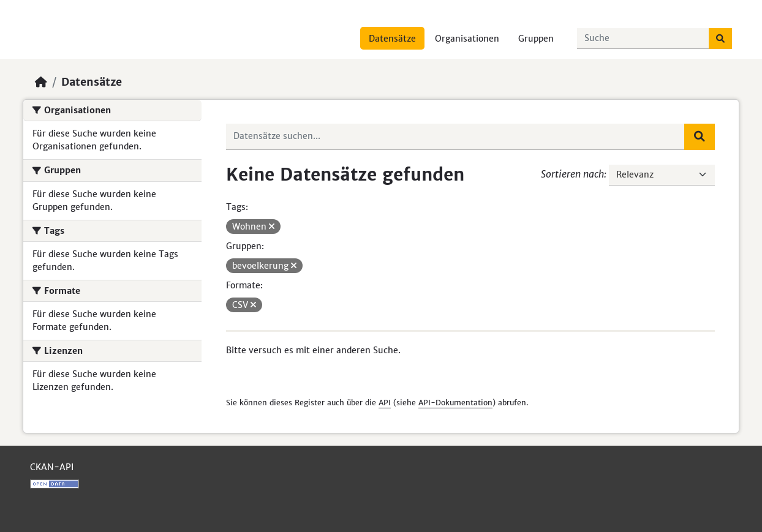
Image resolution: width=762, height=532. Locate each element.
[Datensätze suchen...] (643, 39)
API (385, 403)
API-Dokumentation (455, 403)
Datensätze (392, 39)
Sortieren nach (572, 174)
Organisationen (467, 39)
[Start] (41, 82)
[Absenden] (720, 39)
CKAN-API (52, 467)
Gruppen (536, 39)
